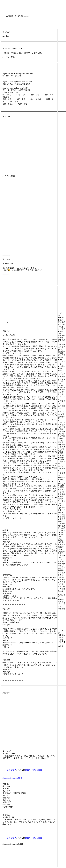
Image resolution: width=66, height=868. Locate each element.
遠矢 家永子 (11, 770)
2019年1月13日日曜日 (34, 770)
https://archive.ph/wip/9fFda (12, 778)
